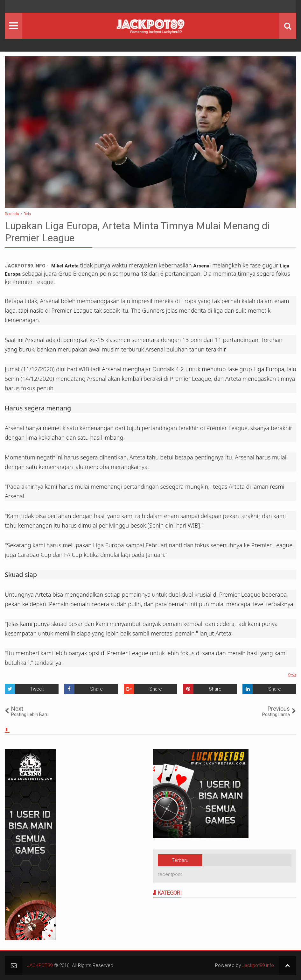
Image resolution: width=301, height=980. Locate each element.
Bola (292, 675)
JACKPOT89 (40, 965)
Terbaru (180, 860)
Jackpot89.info (258, 965)
